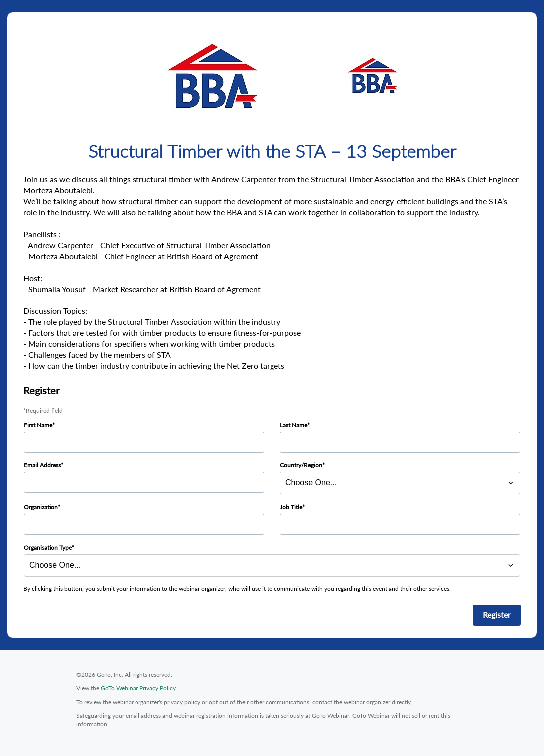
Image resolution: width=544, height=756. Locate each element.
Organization (41, 507)
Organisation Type (48, 547)
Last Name (294, 425)
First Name (38, 425)
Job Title (291, 507)
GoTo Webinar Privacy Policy (138, 688)
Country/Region (301, 465)
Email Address (42, 465)
